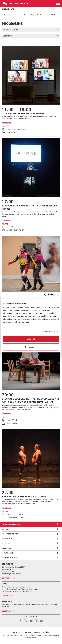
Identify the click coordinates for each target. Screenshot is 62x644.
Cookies (37, 632)
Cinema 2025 (7, 539)
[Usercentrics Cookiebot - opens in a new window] (44, 295)
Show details (49, 331)
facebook (20, 622)
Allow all (31, 339)
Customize (31, 347)
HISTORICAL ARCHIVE (10, 558)
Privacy (28, 632)
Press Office (7, 596)
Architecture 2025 (10, 534)
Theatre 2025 (8, 553)
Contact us (7, 578)
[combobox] (31, 30)
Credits (46, 632)
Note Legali (18, 632)
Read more (6, 123)
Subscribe (6, 611)
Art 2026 (6, 529)
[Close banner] (58, 295)
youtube (31, 622)
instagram (36, 622)
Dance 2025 (7, 543)
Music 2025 (7, 548)
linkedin (42, 622)
